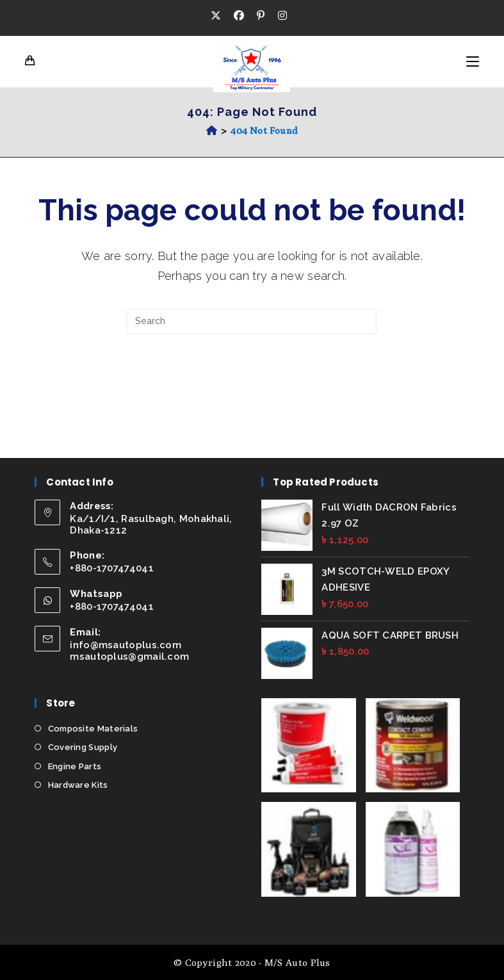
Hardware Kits (78, 785)
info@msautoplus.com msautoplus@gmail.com (129, 651)
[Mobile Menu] (473, 61)
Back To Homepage (252, 387)
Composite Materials (93, 729)
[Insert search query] (252, 322)
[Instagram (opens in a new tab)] (282, 16)
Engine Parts (75, 766)
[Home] (212, 130)
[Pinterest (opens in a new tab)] (261, 16)
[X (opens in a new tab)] (219, 16)
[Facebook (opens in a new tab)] (239, 16)
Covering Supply (83, 747)
